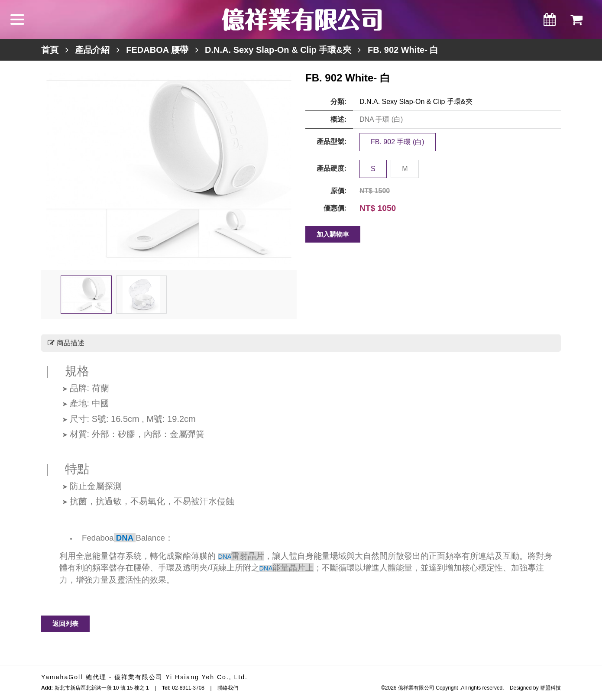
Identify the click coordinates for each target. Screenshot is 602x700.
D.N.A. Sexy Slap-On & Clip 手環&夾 (278, 50)
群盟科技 (550, 688)
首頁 (50, 50)
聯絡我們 (228, 688)
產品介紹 (92, 50)
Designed (521, 688)
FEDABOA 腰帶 (157, 50)
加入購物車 (333, 234)
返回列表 (65, 624)
